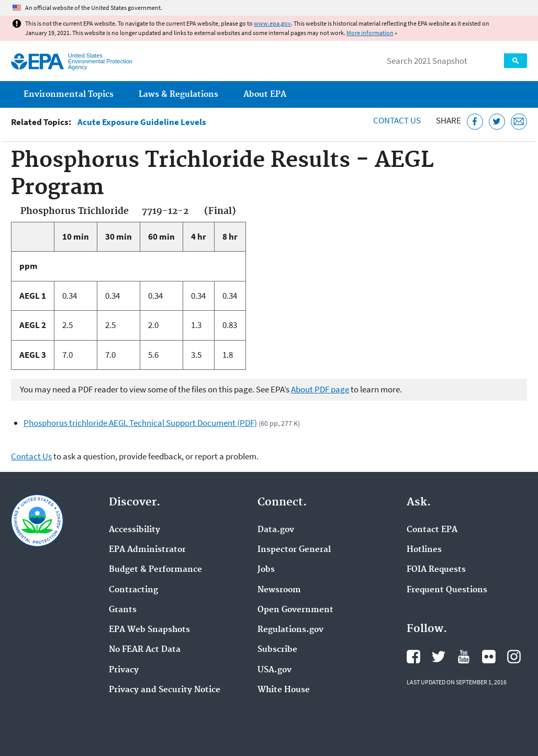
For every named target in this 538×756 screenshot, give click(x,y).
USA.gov (274, 670)
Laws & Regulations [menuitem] (178, 94)
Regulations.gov (290, 630)
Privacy (124, 670)
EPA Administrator (147, 550)
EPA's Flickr (489, 657)
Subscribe (277, 650)
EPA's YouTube (464, 657)
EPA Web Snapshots (149, 630)
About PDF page (320, 389)
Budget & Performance (155, 570)
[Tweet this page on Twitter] (497, 122)
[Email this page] (519, 122)
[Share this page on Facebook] (475, 122)
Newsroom (279, 590)
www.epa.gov (272, 23)
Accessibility (134, 530)
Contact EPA (432, 530)
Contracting (133, 590)
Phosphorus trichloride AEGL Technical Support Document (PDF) (140, 423)
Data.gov (276, 530)
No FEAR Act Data (145, 650)
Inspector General (294, 550)
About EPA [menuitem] (265, 94)
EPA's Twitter (439, 657)
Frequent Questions (447, 590)
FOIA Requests (436, 570)
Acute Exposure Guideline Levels (142, 122)
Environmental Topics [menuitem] (69, 94)
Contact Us (397, 120)
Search (515, 61)
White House (284, 690)
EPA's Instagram (514, 657)
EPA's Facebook (413, 657)
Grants (123, 610)
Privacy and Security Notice (165, 690)
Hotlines (424, 550)
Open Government (295, 610)
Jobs (266, 570)
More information (370, 33)
